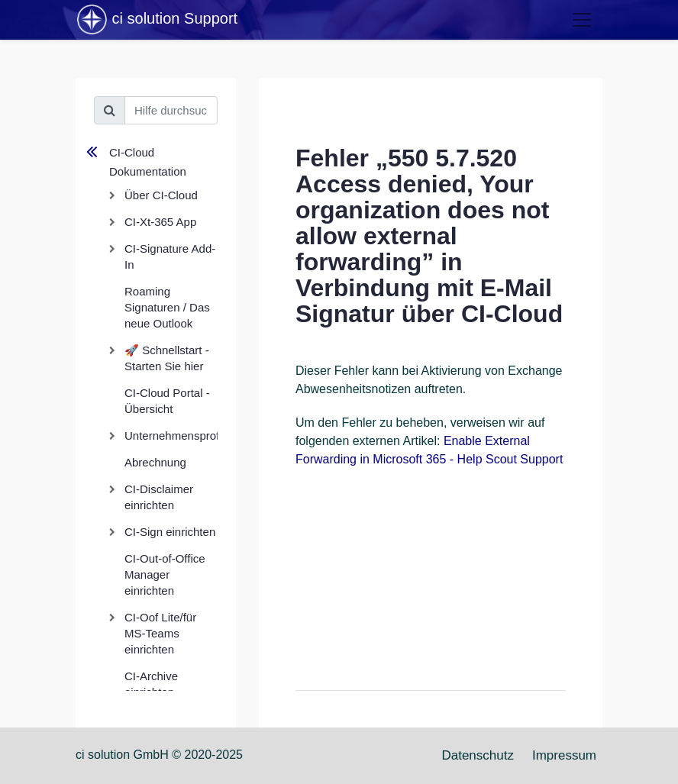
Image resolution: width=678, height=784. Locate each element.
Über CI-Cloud (161, 195)
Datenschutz (478, 755)
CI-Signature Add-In (170, 256)
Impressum (564, 755)
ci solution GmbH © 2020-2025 (159, 755)
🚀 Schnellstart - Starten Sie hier (167, 358)
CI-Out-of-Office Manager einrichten (165, 574)
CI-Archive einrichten (151, 684)
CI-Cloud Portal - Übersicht (167, 401)
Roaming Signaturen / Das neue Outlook (167, 307)
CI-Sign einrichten (170, 532)
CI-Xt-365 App (160, 222)
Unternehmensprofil (171, 436)
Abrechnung (155, 462)
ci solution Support (157, 20)
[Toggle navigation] (582, 20)
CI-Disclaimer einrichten (159, 497)
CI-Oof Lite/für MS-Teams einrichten (160, 633)
